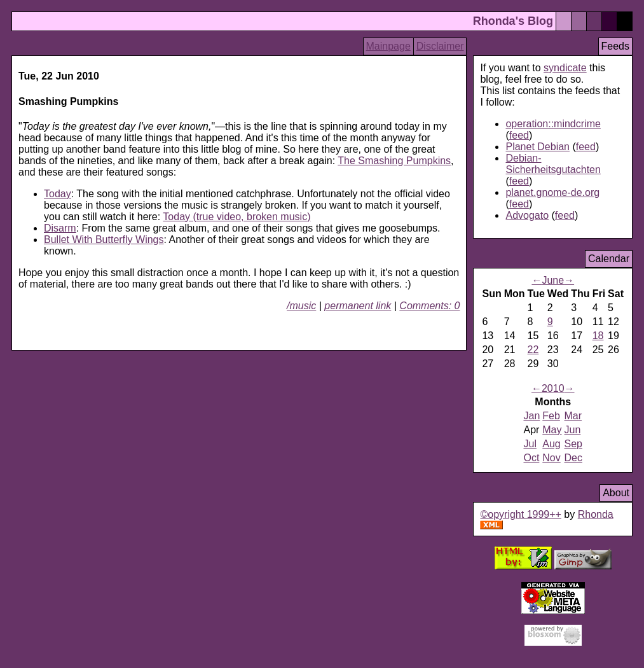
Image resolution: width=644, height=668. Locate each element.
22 (533, 350)
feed (519, 135)
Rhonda (596, 514)
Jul (530, 444)
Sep (573, 444)
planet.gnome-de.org (552, 192)
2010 (553, 388)
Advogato (527, 215)
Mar (573, 416)
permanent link (358, 306)
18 (598, 336)
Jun (573, 430)
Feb (551, 416)
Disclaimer (440, 46)
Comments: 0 (429, 306)
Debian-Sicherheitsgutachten (553, 164)
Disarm (60, 228)
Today (58, 194)
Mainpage (388, 46)
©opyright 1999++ (520, 514)
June (553, 280)
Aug (551, 444)
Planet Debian (538, 147)
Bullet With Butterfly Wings (104, 240)
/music (301, 306)
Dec (573, 458)
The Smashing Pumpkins (394, 161)
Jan (531, 416)
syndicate (565, 68)
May (552, 430)
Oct (531, 458)
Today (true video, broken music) (236, 217)
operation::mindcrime (553, 124)
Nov (551, 458)
